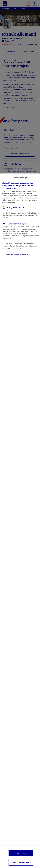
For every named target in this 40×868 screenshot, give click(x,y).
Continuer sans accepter (20, 178)
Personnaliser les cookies (22, 862)
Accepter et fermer (21, 853)
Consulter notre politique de (16, 255)
